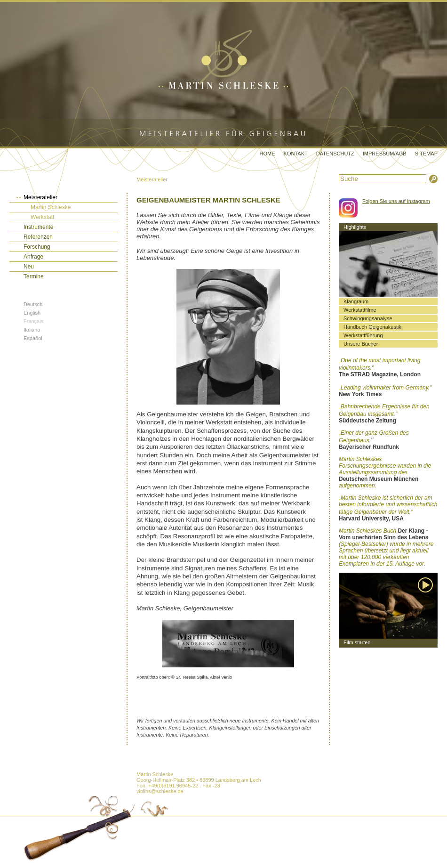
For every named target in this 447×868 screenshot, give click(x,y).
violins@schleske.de (160, 791)
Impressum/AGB (385, 154)
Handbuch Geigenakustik (372, 327)
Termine (34, 276)
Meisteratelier (152, 179)
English (32, 313)
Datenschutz (335, 154)
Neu (29, 267)
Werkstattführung (363, 335)
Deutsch (33, 304)
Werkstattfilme (360, 310)
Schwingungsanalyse (368, 318)
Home (267, 154)
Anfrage (33, 257)
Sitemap (426, 154)
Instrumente (38, 227)
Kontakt (296, 154)
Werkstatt (42, 217)
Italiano (32, 330)
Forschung (37, 247)
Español (33, 338)
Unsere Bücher (361, 344)
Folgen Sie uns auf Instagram (396, 201)
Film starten (357, 642)
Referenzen (38, 237)
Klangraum (356, 301)
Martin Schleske (51, 207)
